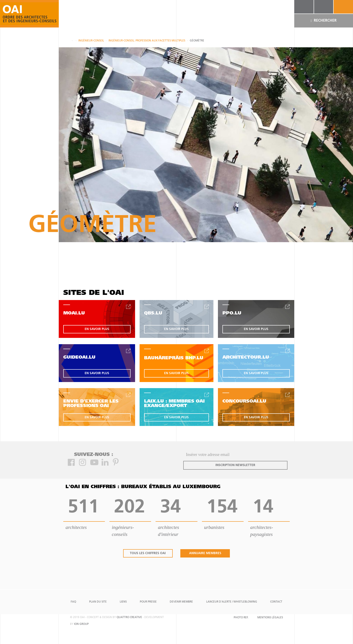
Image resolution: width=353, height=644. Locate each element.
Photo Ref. (241, 618)
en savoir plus (97, 329)
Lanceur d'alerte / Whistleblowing (232, 602)
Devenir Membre (181, 602)
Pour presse (148, 602)
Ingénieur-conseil (91, 41)
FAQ (73, 602)
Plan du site (98, 602)
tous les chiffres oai (148, 553)
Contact (276, 602)
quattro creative (129, 617)
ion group (81, 624)
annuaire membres (205, 553)
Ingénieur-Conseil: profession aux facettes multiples (147, 41)
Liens (123, 602)
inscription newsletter (235, 465)
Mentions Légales (270, 618)
